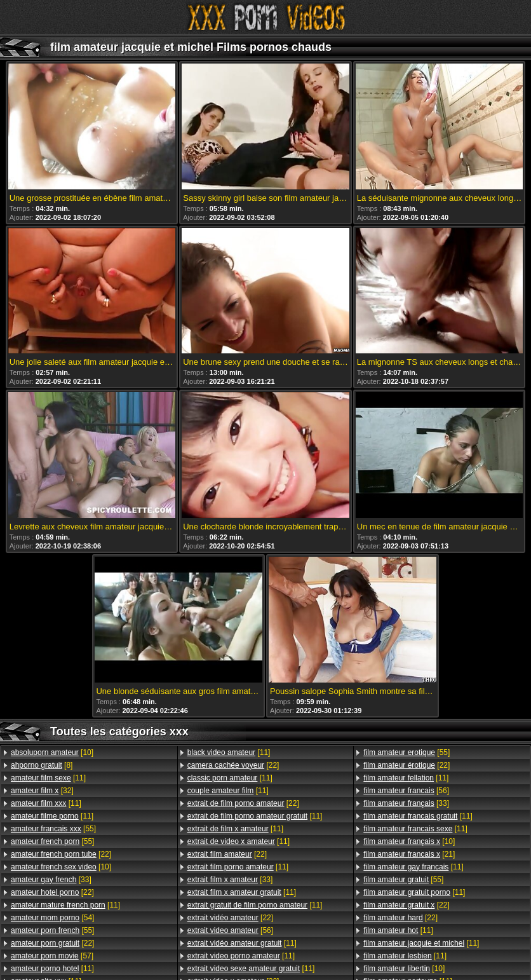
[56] (230, 930)
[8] (42, 765)
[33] (51, 880)
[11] (48, 778)
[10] (52, 752)
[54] (52, 918)
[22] (61, 854)
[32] (42, 791)
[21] (409, 854)
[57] (52, 956)
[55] (53, 829)
